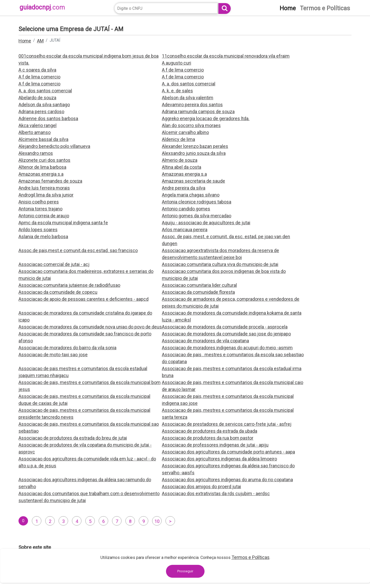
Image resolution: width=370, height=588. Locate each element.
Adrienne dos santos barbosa (48, 118)
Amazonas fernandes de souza (50, 181)
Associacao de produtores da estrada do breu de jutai (73, 438)
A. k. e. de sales (177, 91)
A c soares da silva (37, 70)
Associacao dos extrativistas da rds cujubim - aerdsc (216, 493)
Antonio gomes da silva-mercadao (197, 216)
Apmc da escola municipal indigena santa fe (63, 223)
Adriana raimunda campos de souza (198, 112)
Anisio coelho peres (39, 202)
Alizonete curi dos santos (44, 160)
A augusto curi (177, 63)
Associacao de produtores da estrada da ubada (210, 431)
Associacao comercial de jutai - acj (54, 264)
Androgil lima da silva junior (46, 195)
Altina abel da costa (182, 167)
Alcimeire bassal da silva (43, 139)
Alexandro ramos (36, 153)
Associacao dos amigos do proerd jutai (201, 487)
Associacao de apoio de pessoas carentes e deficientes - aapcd (84, 299)
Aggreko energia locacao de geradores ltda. (206, 118)
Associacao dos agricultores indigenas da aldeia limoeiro (219, 459)
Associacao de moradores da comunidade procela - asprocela (225, 327)
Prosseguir (185, 571)
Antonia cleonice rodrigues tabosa (197, 202)
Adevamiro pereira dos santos (192, 105)
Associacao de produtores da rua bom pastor (208, 438)
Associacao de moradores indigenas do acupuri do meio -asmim (227, 348)
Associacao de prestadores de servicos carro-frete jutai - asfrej (227, 424)
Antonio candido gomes (186, 209)
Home (25, 41)
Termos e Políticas (251, 557)
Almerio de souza (180, 160)
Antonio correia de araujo (44, 216)
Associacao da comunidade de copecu (58, 292)
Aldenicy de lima (178, 139)
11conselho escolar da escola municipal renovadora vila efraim (226, 56)
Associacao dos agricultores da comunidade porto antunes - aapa (228, 452)
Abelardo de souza (37, 98)
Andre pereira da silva (184, 188)
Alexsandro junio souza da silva (194, 153)
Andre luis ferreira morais (44, 188)
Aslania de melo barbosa (43, 237)
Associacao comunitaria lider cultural (199, 285)
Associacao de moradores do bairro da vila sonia (67, 348)
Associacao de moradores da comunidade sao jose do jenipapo (226, 334)
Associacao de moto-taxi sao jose (53, 355)
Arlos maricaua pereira (185, 230)
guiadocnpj (42, 7)
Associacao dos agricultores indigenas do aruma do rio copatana (227, 480)
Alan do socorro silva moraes (191, 125)
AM (40, 41)
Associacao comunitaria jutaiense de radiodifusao (69, 285)
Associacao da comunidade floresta (198, 292)
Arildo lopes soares (38, 230)
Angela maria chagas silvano (191, 195)
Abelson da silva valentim (188, 98)
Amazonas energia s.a (41, 174)
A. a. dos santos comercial (189, 84)
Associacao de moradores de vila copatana (205, 341)
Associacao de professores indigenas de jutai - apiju (215, 445)
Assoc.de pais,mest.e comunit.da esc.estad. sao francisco (78, 250)
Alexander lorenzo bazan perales (195, 146)
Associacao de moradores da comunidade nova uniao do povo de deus (90, 327)
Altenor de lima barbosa (42, 167)
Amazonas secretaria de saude (193, 181)
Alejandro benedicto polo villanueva (54, 146)
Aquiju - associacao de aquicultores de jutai (206, 223)
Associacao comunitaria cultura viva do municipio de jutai (220, 264)
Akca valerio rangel (38, 125)
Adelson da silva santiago (44, 105)
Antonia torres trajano (40, 209)
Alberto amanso (35, 132)
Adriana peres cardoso (41, 112)
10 (157, 521)
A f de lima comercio (183, 70)
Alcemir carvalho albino (185, 132)
